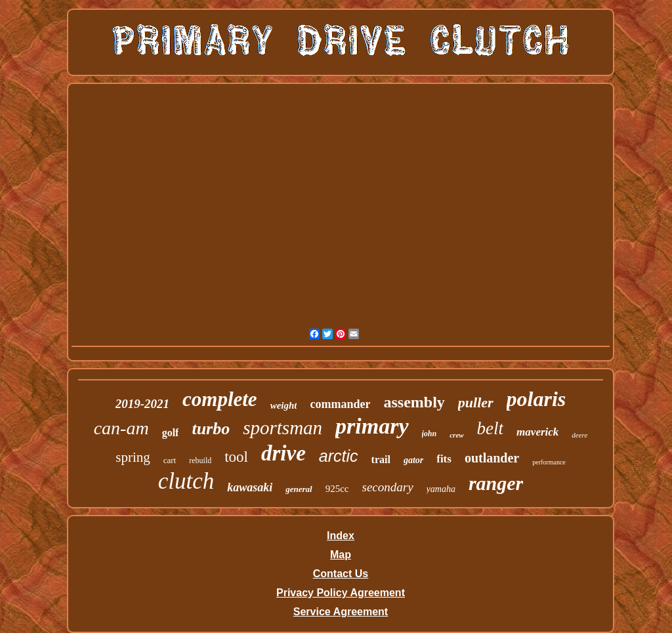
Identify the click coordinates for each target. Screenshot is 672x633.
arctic (339, 456)
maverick (537, 432)
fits (444, 459)
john (430, 434)
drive (283, 453)
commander (340, 404)
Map (341, 555)
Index (341, 536)
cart (170, 460)
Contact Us (341, 574)
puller (476, 402)
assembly (414, 402)
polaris (536, 399)
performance (549, 462)
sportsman (283, 428)
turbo (211, 429)
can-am (121, 428)
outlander (492, 458)
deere (579, 435)
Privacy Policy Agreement (341, 593)
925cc (337, 489)
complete (220, 399)
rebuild (200, 460)
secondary (388, 487)
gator (413, 460)
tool (236, 457)
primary (372, 426)
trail (381, 459)
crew (456, 435)
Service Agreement (341, 612)
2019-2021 (142, 404)
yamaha (441, 489)
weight (284, 405)
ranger (496, 483)
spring (133, 457)
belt (491, 428)
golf (171, 433)
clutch (186, 481)
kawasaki (250, 487)
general (299, 489)
